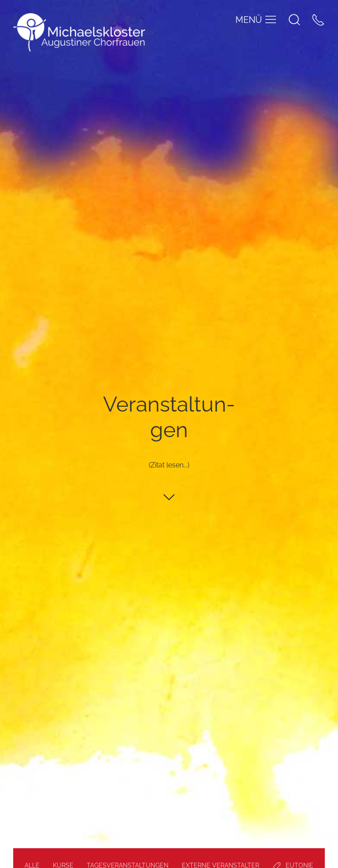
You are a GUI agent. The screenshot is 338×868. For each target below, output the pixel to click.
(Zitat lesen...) (169, 465)
